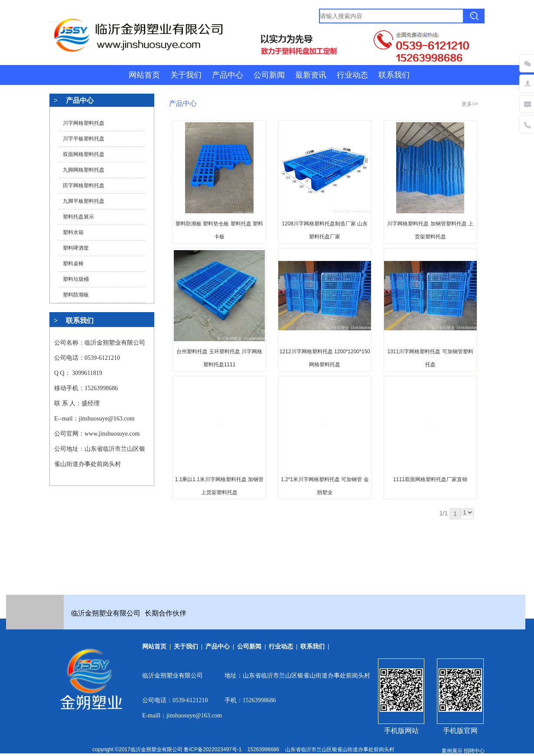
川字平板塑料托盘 (84, 139)
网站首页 (144, 75)
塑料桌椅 (73, 264)
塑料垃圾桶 (76, 279)
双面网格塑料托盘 (84, 154)
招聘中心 (474, 751)
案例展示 (452, 751)
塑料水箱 (73, 232)
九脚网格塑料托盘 (84, 170)
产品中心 (228, 75)
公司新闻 (269, 75)
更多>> (470, 104)
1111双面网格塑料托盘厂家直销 (430, 479)
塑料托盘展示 (78, 217)
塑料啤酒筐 (76, 248)
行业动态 (352, 75)
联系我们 (394, 75)
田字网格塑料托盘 (84, 186)
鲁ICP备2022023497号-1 (213, 749)
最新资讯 (311, 75)
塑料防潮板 (76, 295)
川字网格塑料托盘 (84, 123)
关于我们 (186, 75)
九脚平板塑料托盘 (84, 201)
